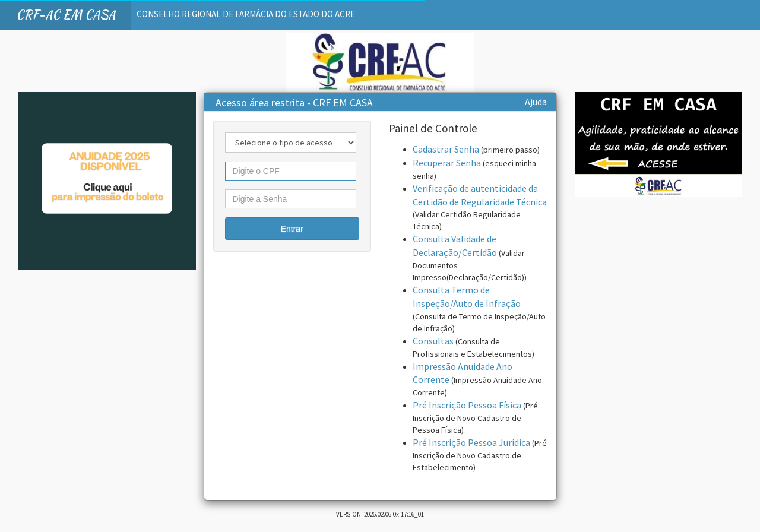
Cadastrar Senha (446, 149)
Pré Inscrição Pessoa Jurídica (471, 442)
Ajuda (536, 102)
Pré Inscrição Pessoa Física (467, 405)
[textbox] (291, 171)
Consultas (433, 341)
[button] (292, 229)
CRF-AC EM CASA (66, 15)
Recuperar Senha (447, 163)
